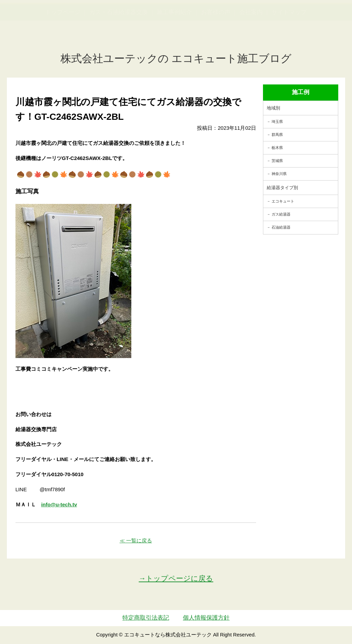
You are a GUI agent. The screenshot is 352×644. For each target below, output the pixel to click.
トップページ (63, 46)
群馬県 (277, 135)
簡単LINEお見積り (280, 19)
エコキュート (283, 201)
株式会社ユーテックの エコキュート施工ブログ (176, 59)
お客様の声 (216, 46)
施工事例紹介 (174, 46)
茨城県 (277, 161)
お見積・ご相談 (325, 19)
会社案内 (251, 46)
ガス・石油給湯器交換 (119, 46)
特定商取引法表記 (146, 618)
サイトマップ (289, 46)
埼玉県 (277, 122)
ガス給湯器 (281, 214)
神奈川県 (279, 174)
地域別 (273, 108)
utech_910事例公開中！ (127, 24)
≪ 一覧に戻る (136, 540)
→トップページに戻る (176, 578)
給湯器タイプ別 (282, 188)
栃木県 (277, 148)
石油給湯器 (281, 227)
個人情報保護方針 (206, 618)
